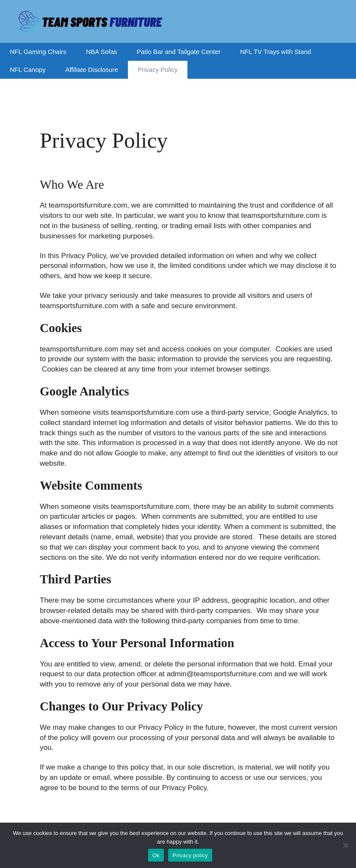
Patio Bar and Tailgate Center (179, 52)
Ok (156, 855)
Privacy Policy (158, 70)
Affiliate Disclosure (92, 70)
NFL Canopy (28, 70)
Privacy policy (190, 855)
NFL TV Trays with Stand (276, 52)
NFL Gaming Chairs (38, 52)
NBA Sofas (102, 52)
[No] (345, 845)
